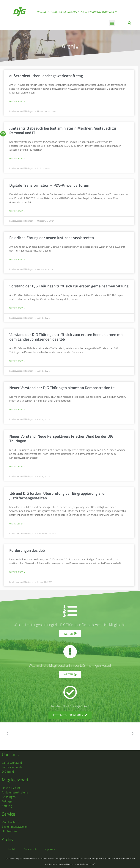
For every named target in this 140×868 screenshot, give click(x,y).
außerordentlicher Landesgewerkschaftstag (46, 76)
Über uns (10, 754)
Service (8, 814)
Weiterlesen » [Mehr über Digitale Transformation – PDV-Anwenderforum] (17, 211)
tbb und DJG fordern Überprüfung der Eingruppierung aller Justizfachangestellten (58, 496)
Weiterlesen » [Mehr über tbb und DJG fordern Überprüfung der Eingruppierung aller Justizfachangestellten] (17, 524)
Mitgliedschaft (15, 780)
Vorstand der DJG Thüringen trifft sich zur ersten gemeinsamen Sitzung (69, 286)
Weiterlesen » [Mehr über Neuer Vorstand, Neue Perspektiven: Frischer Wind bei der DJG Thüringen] (17, 467)
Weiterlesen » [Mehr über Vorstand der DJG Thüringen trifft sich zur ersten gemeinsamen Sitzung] (17, 308)
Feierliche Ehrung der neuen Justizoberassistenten (52, 238)
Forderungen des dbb (27, 550)
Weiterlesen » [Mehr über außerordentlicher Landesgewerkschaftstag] (17, 102)
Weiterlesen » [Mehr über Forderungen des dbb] (17, 572)
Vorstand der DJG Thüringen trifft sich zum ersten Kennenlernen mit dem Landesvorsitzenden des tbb (66, 337)
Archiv (70, 46)
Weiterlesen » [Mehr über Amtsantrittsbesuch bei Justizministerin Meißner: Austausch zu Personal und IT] (17, 159)
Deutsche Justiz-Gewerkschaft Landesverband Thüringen (77, 12)
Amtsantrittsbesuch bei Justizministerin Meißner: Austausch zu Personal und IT (63, 130)
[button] (112, 23)
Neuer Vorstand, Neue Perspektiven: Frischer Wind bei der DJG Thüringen (61, 438)
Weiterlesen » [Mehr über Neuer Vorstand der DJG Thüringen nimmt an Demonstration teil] (17, 410)
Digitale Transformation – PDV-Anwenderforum (49, 185)
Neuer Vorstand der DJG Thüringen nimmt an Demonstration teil (63, 388)
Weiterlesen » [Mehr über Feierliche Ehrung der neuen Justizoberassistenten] (17, 260)
